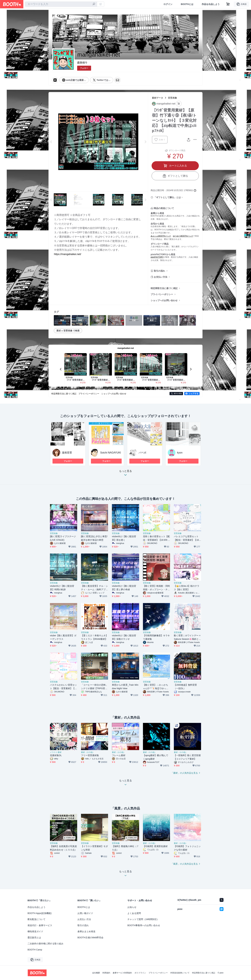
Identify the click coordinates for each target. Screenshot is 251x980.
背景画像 (172, 98)
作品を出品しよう (211, 4)
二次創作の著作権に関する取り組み (45, 944)
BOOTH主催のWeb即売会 (90, 937)
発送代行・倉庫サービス (40, 925)
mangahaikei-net (126, 348)
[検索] (94, 4)
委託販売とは (34, 937)
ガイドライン (140, 973)
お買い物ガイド (85, 913)
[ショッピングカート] (228, 4)
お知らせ (132, 907)
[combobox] (61, 4)
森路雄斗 (82, 63)
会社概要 (96, 973)
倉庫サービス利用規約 (122, 973)
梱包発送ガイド (35, 931)
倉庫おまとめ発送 (86, 931)
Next (145, 142)
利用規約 (106, 973)
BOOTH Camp (35, 950)
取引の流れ (159, 271)
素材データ (158, 98)
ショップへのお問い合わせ (164, 300)
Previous (51, 142)
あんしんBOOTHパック (161, 236)
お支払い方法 (161, 277)
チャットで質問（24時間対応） (143, 919)
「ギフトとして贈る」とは (167, 197)
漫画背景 (67, 453)
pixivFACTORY (157, 257)
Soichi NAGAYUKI (111, 453)
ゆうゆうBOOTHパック (183, 236)
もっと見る (125, 474)
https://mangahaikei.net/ (68, 254)
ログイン (168, 4)
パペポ (142, 453)
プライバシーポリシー (162, 294)
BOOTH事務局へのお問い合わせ (144, 925)
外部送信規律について (180, 973)
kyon (180, 453)
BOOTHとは (187, 4)
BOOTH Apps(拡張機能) (40, 913)
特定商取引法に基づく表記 (164, 288)
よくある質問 (134, 913)
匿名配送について (36, 919)
